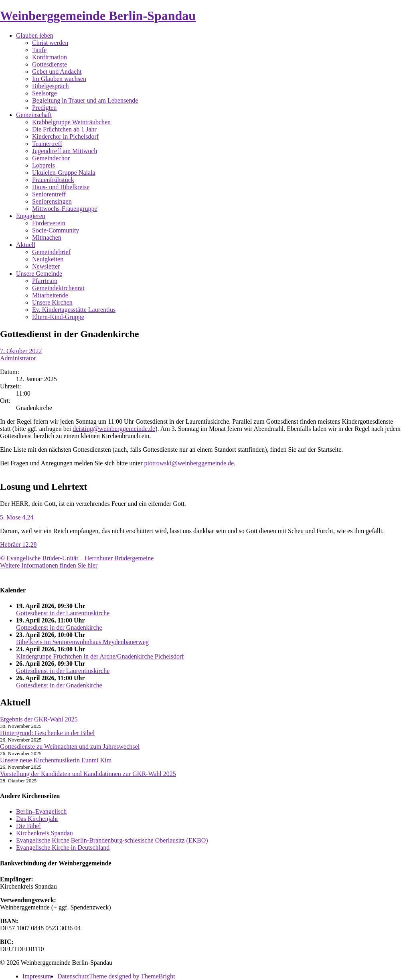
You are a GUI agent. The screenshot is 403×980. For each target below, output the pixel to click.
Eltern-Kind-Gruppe (58, 317)
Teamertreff (47, 144)
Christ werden (50, 43)
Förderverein (49, 223)
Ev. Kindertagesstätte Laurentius (74, 310)
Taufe (39, 50)
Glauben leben (35, 35)
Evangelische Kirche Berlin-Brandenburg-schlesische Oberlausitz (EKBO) (112, 840)
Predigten (44, 108)
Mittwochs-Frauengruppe (65, 209)
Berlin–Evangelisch (41, 811)
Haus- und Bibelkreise (61, 187)
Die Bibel (28, 826)
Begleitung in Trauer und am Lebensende (85, 100)
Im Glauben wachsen (59, 79)
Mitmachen (47, 237)
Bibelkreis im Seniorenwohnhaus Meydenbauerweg (82, 642)
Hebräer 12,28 (18, 545)
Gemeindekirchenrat (58, 288)
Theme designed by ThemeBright (132, 976)
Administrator (18, 358)
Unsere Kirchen (52, 302)
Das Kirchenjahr (37, 819)
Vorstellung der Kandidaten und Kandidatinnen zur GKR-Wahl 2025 (88, 774)
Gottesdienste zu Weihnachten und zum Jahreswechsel (70, 747)
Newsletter (46, 266)
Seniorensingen (52, 201)
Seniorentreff (49, 194)
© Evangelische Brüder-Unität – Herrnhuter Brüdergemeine (77, 558)
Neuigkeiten (48, 259)
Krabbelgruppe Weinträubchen (71, 122)
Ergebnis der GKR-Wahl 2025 (39, 719)
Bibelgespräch (51, 86)
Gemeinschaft (34, 115)
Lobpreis (44, 165)
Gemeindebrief (51, 252)
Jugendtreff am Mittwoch (65, 151)
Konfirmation (50, 57)
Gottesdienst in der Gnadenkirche (59, 627)
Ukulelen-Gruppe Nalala (64, 173)
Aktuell (26, 245)
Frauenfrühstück (53, 180)
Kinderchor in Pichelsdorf (65, 136)
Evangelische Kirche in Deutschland (63, 848)
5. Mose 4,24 (17, 517)
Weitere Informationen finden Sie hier (49, 565)
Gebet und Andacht (57, 72)
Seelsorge (45, 93)
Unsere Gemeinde (39, 274)
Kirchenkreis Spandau (45, 833)
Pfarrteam (45, 281)
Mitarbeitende (50, 295)
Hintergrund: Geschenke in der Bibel (47, 733)
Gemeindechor (51, 158)
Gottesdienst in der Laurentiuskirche (63, 613)
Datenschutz (73, 976)
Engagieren (31, 216)
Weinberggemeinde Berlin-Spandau (98, 16)
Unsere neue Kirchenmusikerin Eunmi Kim (56, 760)
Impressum (37, 976)
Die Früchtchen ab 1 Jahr (64, 129)
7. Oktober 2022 (21, 351)
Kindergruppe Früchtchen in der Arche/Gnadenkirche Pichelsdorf (100, 656)
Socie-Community (56, 230)
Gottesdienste (50, 64)
